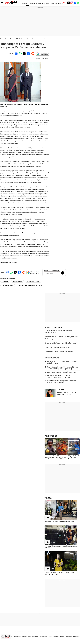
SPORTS (48, 3)
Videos (52, 631)
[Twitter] (69, 3)
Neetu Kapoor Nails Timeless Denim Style (59, 521)
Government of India (33, 281)
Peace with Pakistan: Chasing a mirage (58, 347)
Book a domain (31, 631)
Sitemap (50, 637)
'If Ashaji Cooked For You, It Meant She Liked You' (66, 394)
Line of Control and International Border (30, 286)
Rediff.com (18, 637)
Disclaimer (35, 637)
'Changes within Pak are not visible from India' (61, 343)
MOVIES (38, 3)
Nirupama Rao (17, 281)
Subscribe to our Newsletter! (52, 271)
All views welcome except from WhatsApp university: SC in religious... (61, 382)
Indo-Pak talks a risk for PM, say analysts (59, 351)
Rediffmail (40, 631)
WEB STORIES (51, 436)
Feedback (56, 637)
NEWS (28, 3)
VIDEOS (48, 498)
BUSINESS (32, 3)
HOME (24, 3)
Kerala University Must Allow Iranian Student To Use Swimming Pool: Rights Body (62, 368)
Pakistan (5, 281)
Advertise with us (27, 637)
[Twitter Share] (24, 54)
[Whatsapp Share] (20, 54)
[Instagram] (72, 3)
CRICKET (43, 3)
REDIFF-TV (60, 3)
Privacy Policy (43, 637)
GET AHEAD (54, 3)
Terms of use (69, 637)
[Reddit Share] (32, 54)
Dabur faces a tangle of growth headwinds (61, 372)
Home (2, 39)
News (7, 39)
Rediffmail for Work (19, 631)
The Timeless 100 (61, 631)
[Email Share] (16, 54)
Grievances (76, 637)
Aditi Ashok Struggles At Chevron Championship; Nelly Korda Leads (59, 376)
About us (62, 637)
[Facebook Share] (28, 54)
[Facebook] (75, 3)
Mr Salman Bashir (8, 286)
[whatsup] (78, 3)
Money (46, 631)
